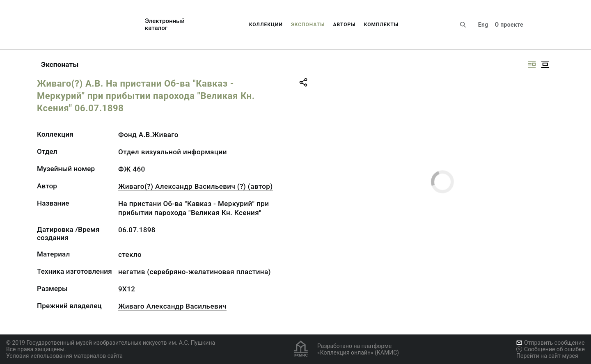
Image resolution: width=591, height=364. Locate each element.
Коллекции (266, 25)
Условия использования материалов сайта (64, 356)
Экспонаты (308, 25)
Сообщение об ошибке (551, 349)
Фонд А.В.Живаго (148, 135)
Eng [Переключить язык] (483, 25)
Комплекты (381, 25)
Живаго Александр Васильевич (172, 306)
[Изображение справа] (532, 64)
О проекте (509, 25)
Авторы (345, 25)
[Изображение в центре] (545, 64)
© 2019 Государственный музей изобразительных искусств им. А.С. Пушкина (111, 343)
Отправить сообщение (550, 343)
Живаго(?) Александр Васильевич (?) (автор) (196, 186)
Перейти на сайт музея (547, 356)
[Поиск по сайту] (463, 25)
